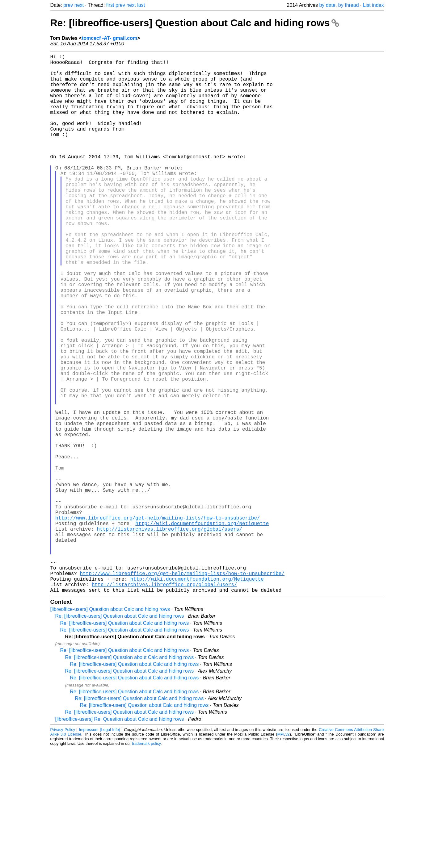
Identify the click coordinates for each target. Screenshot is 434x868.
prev (68, 5)
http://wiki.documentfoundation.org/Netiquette (202, 628)
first (110, 5)
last (141, 5)
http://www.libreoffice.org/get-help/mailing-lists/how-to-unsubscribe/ (158, 621)
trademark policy (146, 863)
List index (373, 5)
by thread (349, 5)
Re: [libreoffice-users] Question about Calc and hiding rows (195, 23)
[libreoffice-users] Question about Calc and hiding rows (110, 729)
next (79, 5)
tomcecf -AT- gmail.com (110, 38)
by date (327, 5)
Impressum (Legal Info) (99, 849)
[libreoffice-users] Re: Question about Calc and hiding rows (120, 839)
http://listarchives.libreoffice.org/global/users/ (170, 635)
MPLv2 (284, 854)
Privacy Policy (63, 849)
